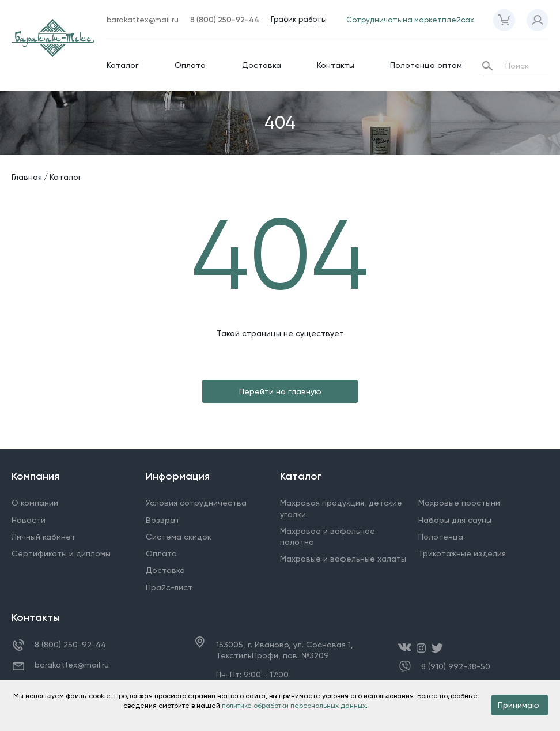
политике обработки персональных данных (294, 706)
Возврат (163, 520)
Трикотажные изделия (462, 553)
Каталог (123, 65)
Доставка (262, 65)
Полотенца (441, 537)
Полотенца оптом (426, 65)
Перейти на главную (280, 391)
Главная (27, 177)
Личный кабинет (43, 537)
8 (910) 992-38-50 (456, 667)
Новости (29, 520)
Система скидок (179, 537)
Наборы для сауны (455, 520)
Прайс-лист (169, 587)
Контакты (336, 65)
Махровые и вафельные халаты (343, 559)
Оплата (190, 65)
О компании (35, 503)
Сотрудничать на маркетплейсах (410, 20)
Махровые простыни (459, 503)
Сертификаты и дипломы (61, 553)
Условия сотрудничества (196, 503)
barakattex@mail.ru (72, 665)
